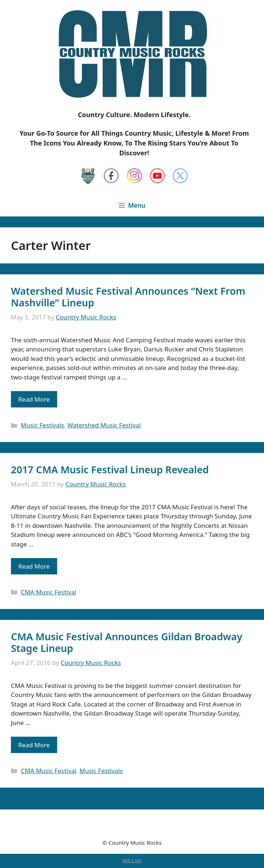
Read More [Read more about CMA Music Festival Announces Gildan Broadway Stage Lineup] (34, 745)
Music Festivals (42, 425)
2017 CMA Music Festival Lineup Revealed (110, 469)
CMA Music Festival (48, 592)
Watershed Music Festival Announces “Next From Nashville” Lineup (128, 297)
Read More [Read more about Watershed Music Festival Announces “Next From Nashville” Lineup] (34, 399)
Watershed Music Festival (104, 425)
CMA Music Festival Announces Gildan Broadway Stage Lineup (127, 642)
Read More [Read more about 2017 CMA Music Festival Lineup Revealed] (34, 566)
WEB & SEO (132, 861)
